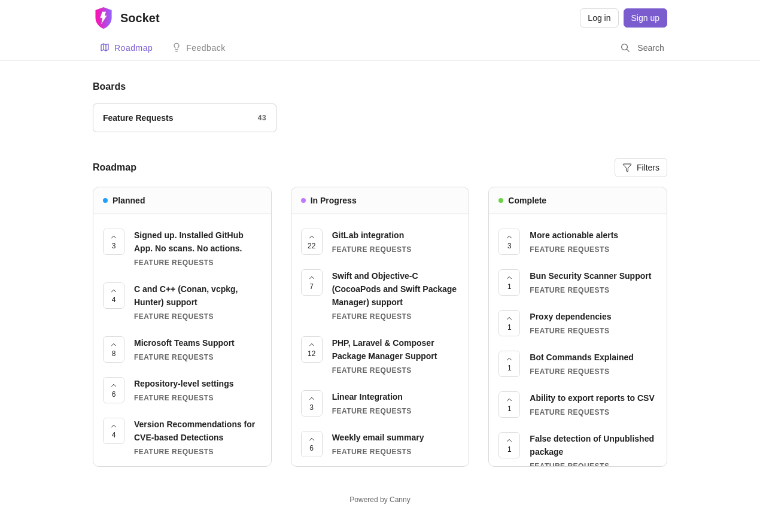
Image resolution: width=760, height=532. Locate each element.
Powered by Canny (380, 500)
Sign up (645, 18)
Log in (599, 18)
